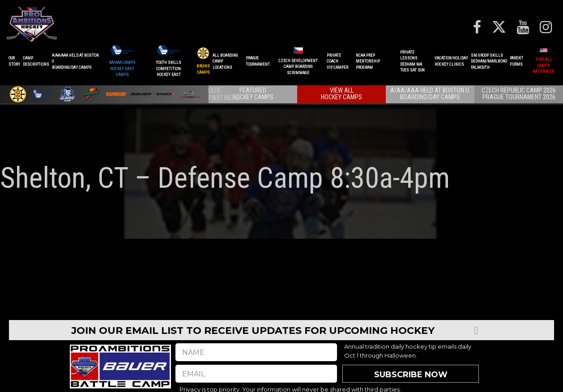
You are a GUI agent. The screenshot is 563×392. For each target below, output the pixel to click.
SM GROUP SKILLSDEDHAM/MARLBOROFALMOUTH (489, 61)
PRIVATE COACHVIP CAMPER (337, 61)
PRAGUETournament (258, 61)
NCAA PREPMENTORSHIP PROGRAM (368, 61)
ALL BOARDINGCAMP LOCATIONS (225, 61)
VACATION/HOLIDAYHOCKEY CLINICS (451, 61)
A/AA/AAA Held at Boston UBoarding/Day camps (75, 61)
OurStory (14, 61)
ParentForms (516, 61)
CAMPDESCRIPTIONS (36, 61)
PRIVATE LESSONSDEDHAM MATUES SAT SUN (412, 61)
